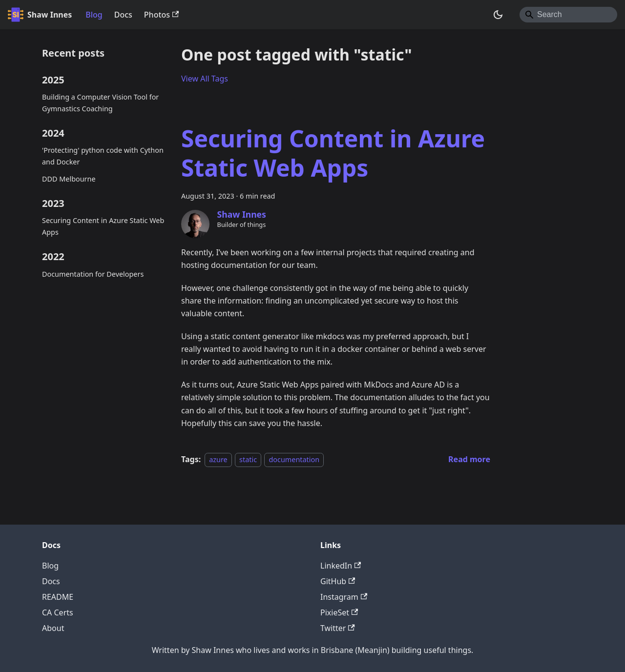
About (53, 628)
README (58, 597)
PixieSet (339, 612)
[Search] (568, 15)
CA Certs (58, 612)
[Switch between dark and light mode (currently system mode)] (498, 15)
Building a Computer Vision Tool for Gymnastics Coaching (100, 103)
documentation (294, 459)
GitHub (338, 581)
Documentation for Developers (93, 274)
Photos (162, 15)
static (248, 459)
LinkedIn (341, 566)
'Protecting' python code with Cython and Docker (103, 156)
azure (218, 459)
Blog (94, 15)
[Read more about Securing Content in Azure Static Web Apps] (469, 459)
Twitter (338, 628)
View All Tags (205, 79)
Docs (123, 15)
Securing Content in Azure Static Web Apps (103, 226)
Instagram (344, 597)
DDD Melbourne (69, 179)
